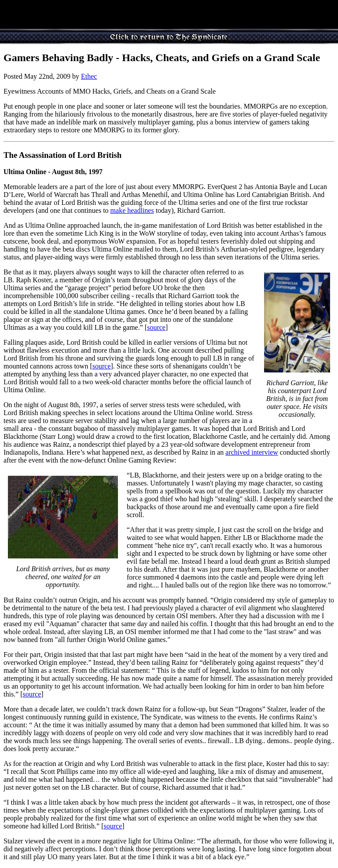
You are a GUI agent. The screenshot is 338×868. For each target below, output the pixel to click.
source (156, 327)
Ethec (89, 76)
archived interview (252, 452)
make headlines (132, 210)
